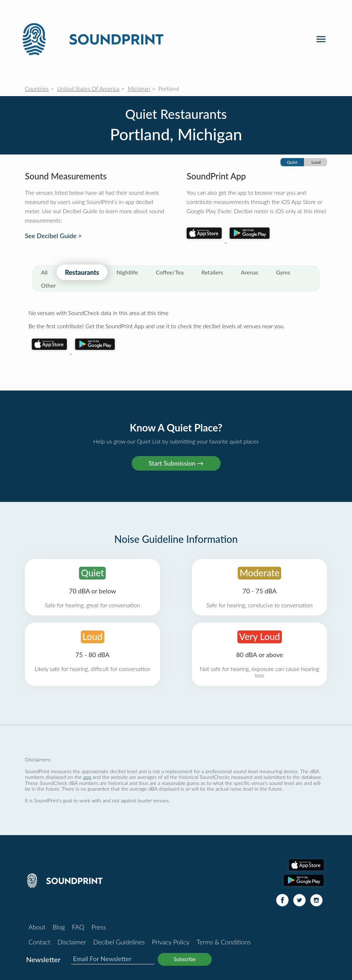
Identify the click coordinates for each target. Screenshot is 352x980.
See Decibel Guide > (53, 236)
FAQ (78, 927)
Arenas (250, 272)
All (44, 272)
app (87, 777)
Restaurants (82, 272)
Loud (316, 162)
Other (48, 285)
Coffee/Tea (170, 272)
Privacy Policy (171, 942)
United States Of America (88, 88)
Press (99, 927)
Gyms (283, 272)
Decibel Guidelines (119, 942)
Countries (37, 88)
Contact (39, 942)
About (37, 927)
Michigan (139, 88)
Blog (59, 927)
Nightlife (127, 272)
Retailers (212, 272)
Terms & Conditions (224, 942)
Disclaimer (72, 942)
